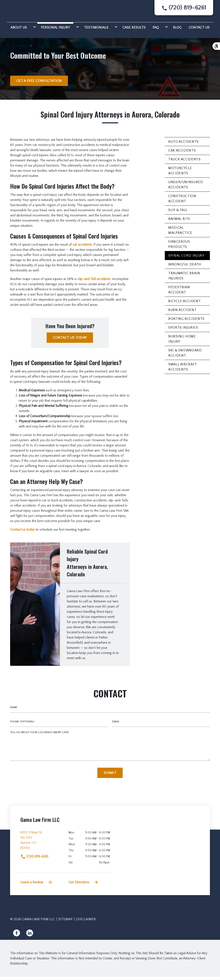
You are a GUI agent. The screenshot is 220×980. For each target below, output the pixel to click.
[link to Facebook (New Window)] (17, 936)
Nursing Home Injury (182, 342)
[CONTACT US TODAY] (70, 341)
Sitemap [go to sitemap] (66, 922)
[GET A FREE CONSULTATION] (39, 84)
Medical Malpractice (180, 233)
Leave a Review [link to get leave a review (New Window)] (37, 885)
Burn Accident (182, 313)
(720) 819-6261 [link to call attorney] (34, 860)
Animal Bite (179, 222)
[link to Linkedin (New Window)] (30, 936)
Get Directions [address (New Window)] (84, 885)
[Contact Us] (199, 30)
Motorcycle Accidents (180, 174)
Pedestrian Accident (179, 293)
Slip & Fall (178, 213)
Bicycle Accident (184, 304)
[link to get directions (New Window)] (41, 845)
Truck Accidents (184, 162)
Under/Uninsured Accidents (186, 188)
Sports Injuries (183, 331)
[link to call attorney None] (184, 9)
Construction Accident (182, 202)
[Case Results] (134, 30)
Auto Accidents (183, 145)
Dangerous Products (179, 247)
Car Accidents (182, 154)
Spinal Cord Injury (186, 259)
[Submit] (110, 776)
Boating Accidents (186, 322)
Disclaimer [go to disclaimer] (86, 922)
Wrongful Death (185, 268)
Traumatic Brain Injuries (184, 279)
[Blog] (177, 30)
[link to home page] (25, 11)
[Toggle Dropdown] (34, 30)
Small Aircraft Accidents (183, 370)
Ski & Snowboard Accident (185, 356)
